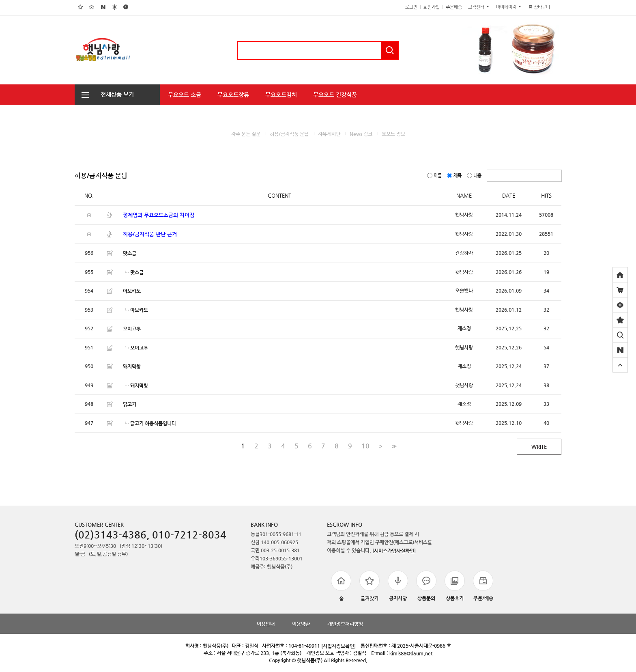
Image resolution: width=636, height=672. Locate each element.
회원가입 (432, 7)
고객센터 (479, 7)
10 (365, 446)
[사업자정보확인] (338, 646)
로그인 (411, 7)
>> (393, 446)
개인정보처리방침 (345, 624)
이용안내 (266, 624)
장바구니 (543, 7)
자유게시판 (329, 134)
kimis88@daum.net (411, 653)
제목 (455, 176)
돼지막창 (132, 366)
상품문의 (426, 586)
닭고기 (130, 404)
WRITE (539, 447)
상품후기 (455, 586)
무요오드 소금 (185, 95)
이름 (435, 176)
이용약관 (301, 624)
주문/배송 (483, 586)
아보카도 (132, 291)
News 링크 (361, 134)
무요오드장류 (233, 95)
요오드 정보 (393, 134)
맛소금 (130, 253)
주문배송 (454, 7)
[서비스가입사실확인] (394, 551)
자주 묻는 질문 (246, 134)
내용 (475, 176)
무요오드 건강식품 (335, 95)
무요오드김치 (281, 95)
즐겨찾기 (370, 586)
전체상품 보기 (104, 94)
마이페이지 (509, 7)
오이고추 (132, 329)
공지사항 (398, 586)
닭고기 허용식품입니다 (153, 423)
